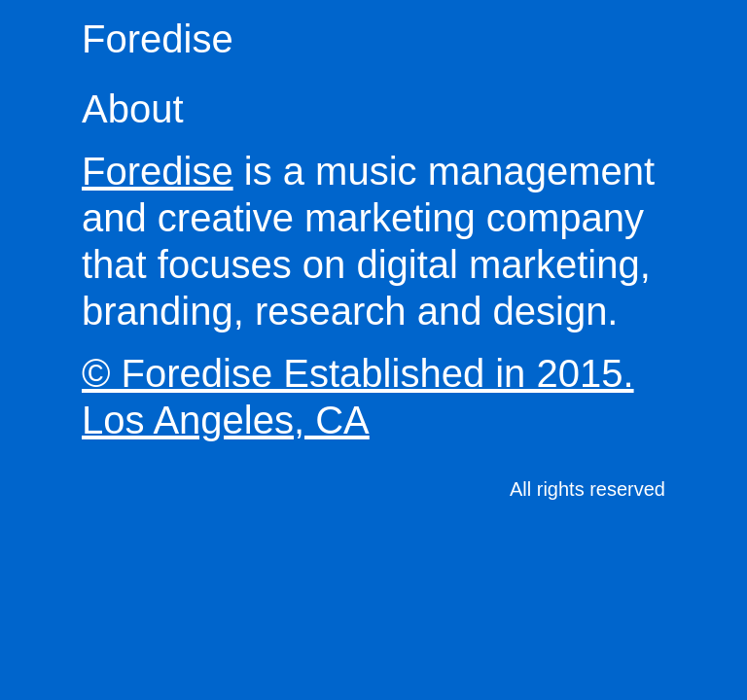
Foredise (158, 39)
